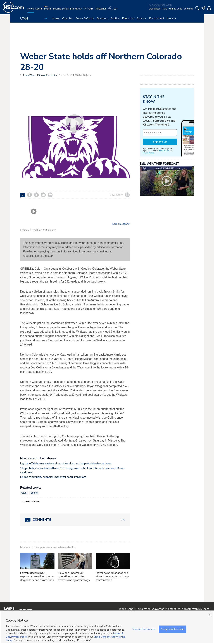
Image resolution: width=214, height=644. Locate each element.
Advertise (158, 609)
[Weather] (113, 10)
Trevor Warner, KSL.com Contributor (40, 75)
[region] (107, 627)
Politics (115, 18)
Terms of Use (164, 151)
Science (142, 18)
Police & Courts (85, 18)
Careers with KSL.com (196, 609)
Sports (34, 493)
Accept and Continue (172, 629)
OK (210, 615)
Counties (67, 18)
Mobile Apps (125, 609)
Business (102, 18)
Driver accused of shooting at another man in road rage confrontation (112, 577)
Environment (157, 18)
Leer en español (121, 224)
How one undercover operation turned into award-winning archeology (74, 577)
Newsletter (143, 609)
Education (128, 18)
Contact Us (173, 609)
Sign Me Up (160, 142)
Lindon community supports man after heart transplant (53, 477)
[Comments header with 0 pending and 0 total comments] (75, 520)
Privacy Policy (19, 637)
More (171, 18)
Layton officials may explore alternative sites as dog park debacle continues (66, 464)
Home (56, 18)
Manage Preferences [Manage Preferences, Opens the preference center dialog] (144, 629)
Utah (24, 493)
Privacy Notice (148, 153)
